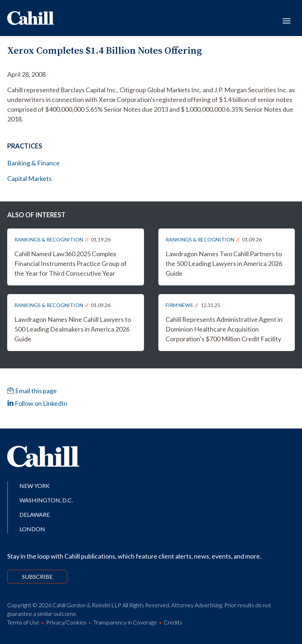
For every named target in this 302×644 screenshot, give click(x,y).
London (32, 529)
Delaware (35, 514)
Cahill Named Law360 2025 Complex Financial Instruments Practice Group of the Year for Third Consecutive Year (71, 263)
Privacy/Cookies (66, 622)
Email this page (32, 391)
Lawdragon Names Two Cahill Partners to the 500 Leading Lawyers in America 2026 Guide (224, 263)
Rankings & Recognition (49, 239)
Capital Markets (30, 178)
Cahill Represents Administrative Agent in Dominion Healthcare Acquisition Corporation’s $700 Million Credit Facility (224, 329)
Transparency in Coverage (125, 622)
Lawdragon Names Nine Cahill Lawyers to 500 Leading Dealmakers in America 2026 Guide (73, 329)
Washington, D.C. (46, 500)
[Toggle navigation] (287, 20)
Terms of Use (23, 622)
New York (35, 486)
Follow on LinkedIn (37, 403)
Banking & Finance (33, 163)
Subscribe (37, 576)
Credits (173, 622)
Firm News (179, 305)
